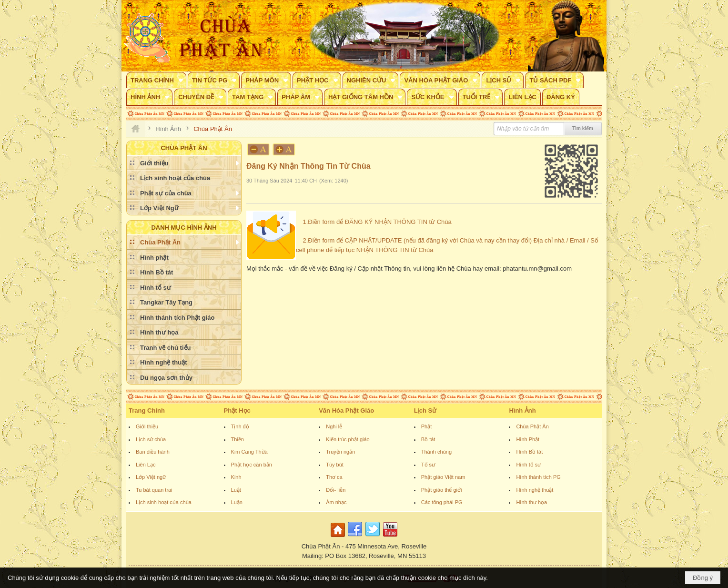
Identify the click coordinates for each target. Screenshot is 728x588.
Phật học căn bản (252, 465)
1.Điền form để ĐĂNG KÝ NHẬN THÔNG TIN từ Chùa (377, 222)
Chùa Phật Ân (532, 426)
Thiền (238, 439)
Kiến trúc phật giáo (348, 439)
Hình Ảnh (522, 411)
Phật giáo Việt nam (443, 477)
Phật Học (237, 411)
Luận (237, 502)
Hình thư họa (531, 502)
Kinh (236, 477)
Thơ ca (334, 477)
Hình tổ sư (528, 465)
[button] (156, 80)
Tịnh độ (240, 426)
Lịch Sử (425, 411)
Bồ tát (428, 439)
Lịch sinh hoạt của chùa (164, 502)
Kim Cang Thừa (249, 452)
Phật (427, 426)
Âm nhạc (336, 502)
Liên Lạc (146, 465)
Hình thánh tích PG (538, 477)
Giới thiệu (147, 426)
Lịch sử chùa (151, 439)
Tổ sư (428, 465)
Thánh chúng (436, 452)
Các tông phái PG (442, 502)
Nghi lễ (334, 426)
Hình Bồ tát (529, 452)
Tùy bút (335, 465)
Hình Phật (528, 439)
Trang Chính (147, 411)
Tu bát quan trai (154, 490)
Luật (236, 490)
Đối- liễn (336, 490)
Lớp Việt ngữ (151, 477)
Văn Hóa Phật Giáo (346, 411)
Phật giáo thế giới (442, 490)
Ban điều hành (153, 452)
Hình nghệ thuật (535, 490)
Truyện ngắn (340, 452)
